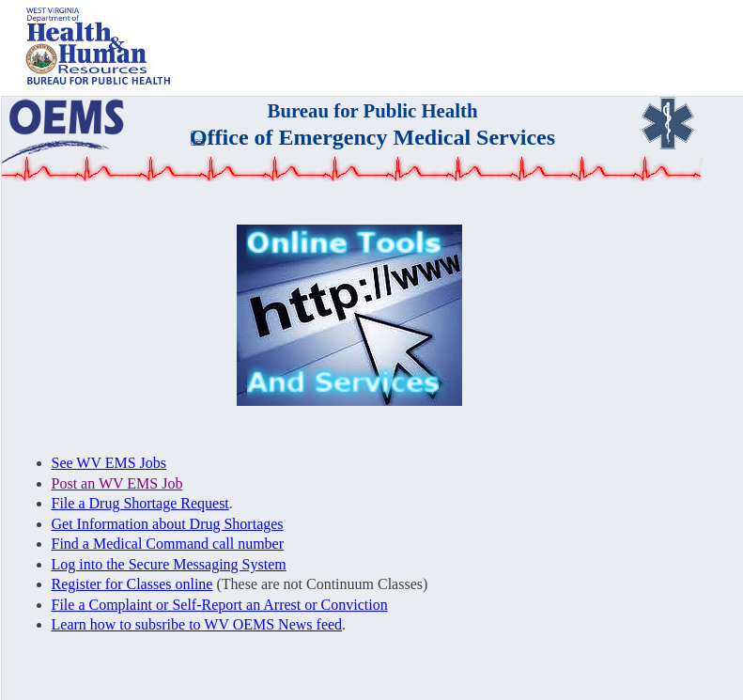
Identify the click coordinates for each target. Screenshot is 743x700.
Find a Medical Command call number (168, 544)
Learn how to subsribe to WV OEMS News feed (197, 624)
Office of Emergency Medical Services (372, 137)
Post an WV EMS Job (117, 483)
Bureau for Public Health (373, 110)
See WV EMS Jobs (109, 463)
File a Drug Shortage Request (140, 503)
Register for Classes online (132, 584)
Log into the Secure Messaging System (169, 564)
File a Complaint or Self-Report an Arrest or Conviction (220, 605)
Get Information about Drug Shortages (168, 524)
